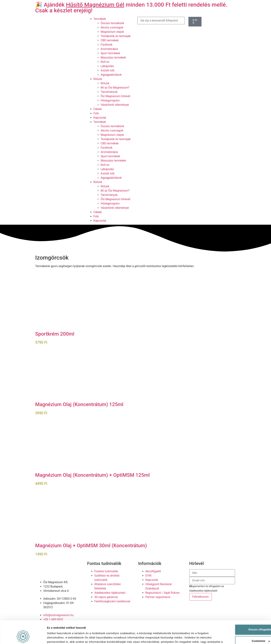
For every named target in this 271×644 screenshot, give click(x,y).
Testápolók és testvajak (116, 36)
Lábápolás (107, 66)
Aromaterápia (109, 49)
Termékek (100, 19)
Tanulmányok (109, 92)
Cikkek (98, 109)
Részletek (53, 637)
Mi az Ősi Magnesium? (115, 88)
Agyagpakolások (111, 75)
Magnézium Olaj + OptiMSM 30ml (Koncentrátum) (91, 546)
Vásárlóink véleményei (115, 105)
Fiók (96, 113)
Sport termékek (110, 53)
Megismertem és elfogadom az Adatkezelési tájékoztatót (207, 588)
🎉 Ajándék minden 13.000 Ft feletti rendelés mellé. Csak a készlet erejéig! (131, 8)
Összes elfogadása (241, 610)
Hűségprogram (110, 100)
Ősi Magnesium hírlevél (116, 96)
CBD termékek (110, 40)
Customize (241, 622)
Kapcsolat (100, 118)
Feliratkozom (201, 597)
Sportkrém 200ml (55, 334)
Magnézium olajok (112, 32)
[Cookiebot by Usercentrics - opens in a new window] (23, 637)
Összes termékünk (112, 23)
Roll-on (105, 62)
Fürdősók (107, 45)
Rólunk (98, 79)
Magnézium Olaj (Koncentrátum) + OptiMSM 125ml (93, 475)
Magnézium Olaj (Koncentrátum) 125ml (79, 404)
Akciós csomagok (112, 27)
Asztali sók (108, 70)
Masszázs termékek (113, 58)
